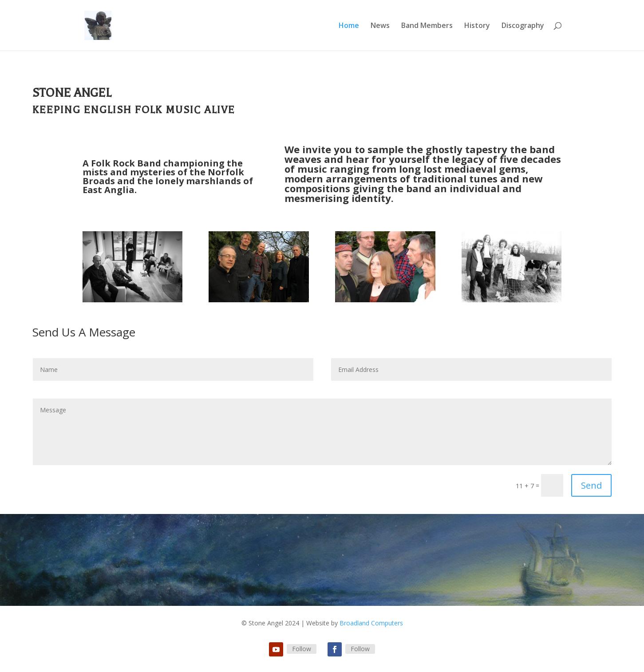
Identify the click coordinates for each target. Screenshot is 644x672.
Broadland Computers (371, 623)
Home (349, 26)
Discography (523, 26)
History (477, 26)
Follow (302, 649)
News (380, 26)
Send (591, 485)
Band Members (427, 26)
